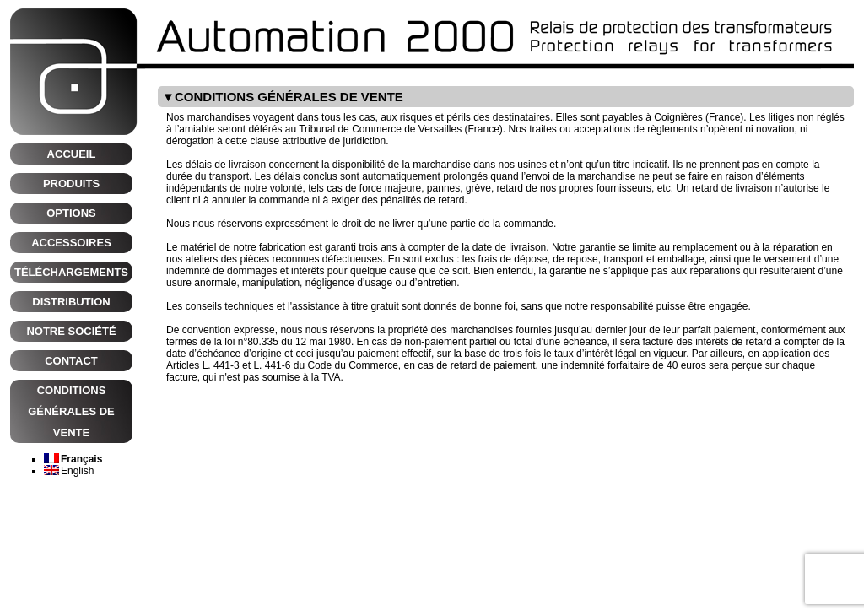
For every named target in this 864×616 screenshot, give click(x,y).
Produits (71, 184)
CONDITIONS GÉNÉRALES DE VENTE (71, 411)
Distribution (71, 302)
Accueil (72, 154)
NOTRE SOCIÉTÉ (71, 331)
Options (71, 213)
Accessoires (71, 243)
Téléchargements (71, 272)
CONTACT (71, 361)
